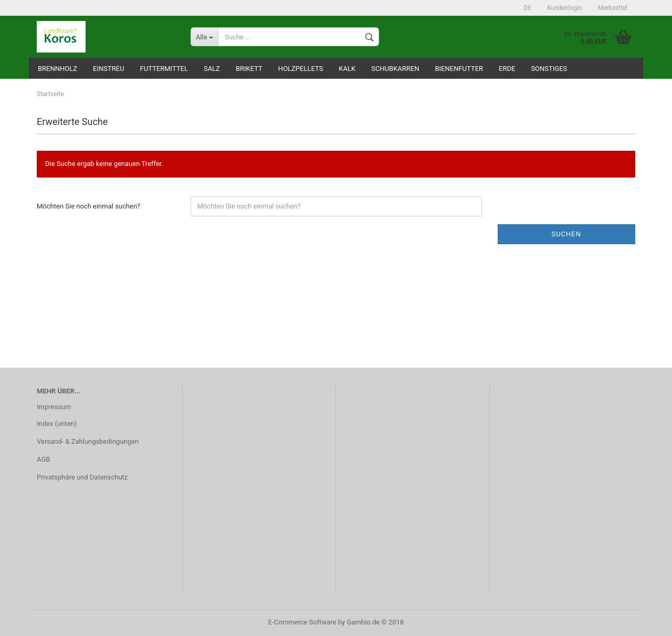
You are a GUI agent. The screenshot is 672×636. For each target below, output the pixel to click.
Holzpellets (301, 69)
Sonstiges (549, 69)
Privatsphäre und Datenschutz (82, 477)
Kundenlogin (564, 8)
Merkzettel (613, 8)
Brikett (249, 69)
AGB (43, 459)
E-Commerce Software (302, 622)
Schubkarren (395, 69)
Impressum (54, 407)
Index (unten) (57, 424)
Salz (212, 69)
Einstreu (109, 69)
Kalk (347, 69)
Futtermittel (164, 69)
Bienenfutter (459, 69)
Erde (507, 69)
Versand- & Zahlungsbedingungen (88, 441)
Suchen (566, 234)
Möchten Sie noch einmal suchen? (88, 206)
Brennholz (57, 69)
